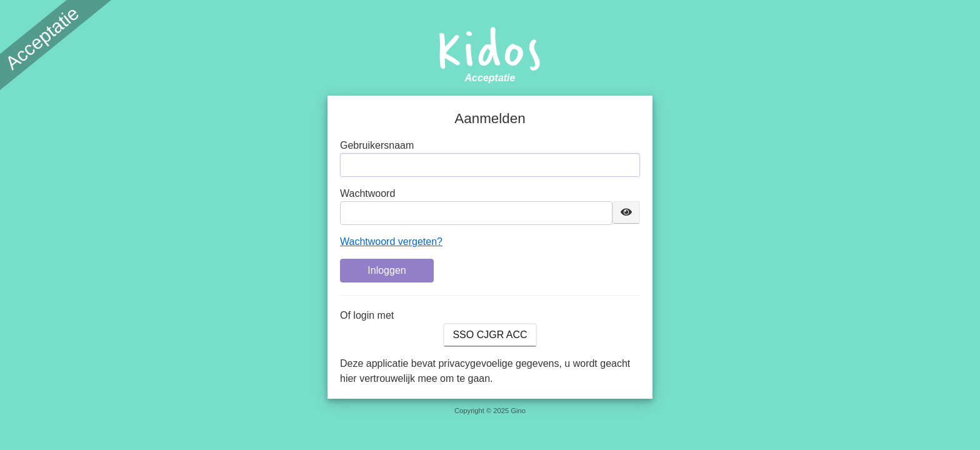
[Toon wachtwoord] (626, 212)
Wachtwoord (367, 193)
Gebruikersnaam (377, 145)
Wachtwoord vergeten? (391, 242)
